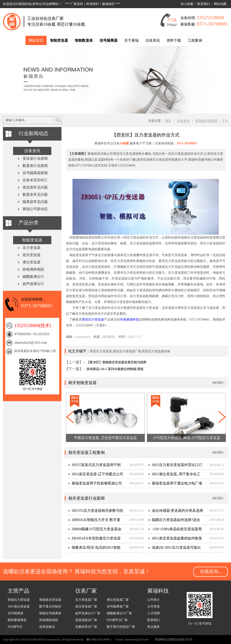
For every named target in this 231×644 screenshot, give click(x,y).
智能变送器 (59, 40)
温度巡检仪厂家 (86, 620)
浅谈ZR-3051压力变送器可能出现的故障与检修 (175, 549)
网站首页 (36, 40)
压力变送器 (32, 248)
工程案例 (195, 40)
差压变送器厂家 (86, 606)
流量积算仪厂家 (86, 627)
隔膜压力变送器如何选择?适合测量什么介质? (174, 521)
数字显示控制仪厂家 (121, 627)
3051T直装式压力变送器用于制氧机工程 (94, 466)
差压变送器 (32, 255)
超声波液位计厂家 (88, 613)
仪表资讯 (153, 40)
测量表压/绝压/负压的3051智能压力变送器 (94, 549)
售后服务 (154, 627)
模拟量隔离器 (17, 620)
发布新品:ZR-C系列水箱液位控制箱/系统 (115, 369)
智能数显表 (84, 40)
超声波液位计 (33, 284)
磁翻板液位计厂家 (119, 613)
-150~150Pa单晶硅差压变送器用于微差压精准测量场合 (175, 530)
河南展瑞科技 (129, 320)
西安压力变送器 (93, 320)
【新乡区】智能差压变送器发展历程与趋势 (116, 362)
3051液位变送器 (19, 606)
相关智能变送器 (82, 383)
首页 (168, 121)
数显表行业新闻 (35, 166)
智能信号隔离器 (50, 613)
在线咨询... (211, 571)
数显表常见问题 (35, 195)
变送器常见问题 (35, 187)
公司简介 (154, 600)
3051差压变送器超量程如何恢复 (177, 538)
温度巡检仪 (47, 627)
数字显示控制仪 (50, 606)
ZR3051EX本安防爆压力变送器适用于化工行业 (94, 540)
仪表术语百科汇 (35, 180)
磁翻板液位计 (33, 276)
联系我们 (204, 4)
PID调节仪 (15, 627)
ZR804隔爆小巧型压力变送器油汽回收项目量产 (95, 530)
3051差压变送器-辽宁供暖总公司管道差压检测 (96, 475)
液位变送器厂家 (118, 600)
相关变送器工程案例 (86, 453)
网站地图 (220, 4)
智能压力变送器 (19, 600)
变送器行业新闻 (206, 121)
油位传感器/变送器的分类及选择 (177, 511)
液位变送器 (32, 262)
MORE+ (219, 383)
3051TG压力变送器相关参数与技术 (96, 512)
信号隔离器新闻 (35, 173)
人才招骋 (154, 613)
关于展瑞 (131, 40)
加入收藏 (187, 4)
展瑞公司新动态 (35, 209)
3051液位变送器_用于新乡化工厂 (174, 475)
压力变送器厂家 (86, 600)
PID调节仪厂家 (117, 620)
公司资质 (154, 606)
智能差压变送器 (50, 600)
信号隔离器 (109, 40)
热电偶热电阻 (33, 269)
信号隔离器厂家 (118, 606)
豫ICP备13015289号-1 (99, 639)
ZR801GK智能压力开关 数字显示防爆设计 (94, 521)
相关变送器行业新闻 (86, 498)
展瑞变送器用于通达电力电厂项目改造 (175, 485)
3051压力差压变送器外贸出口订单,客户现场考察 (175, 466)
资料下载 (174, 40)
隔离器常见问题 (35, 202)
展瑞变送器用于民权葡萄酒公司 (97, 483)
